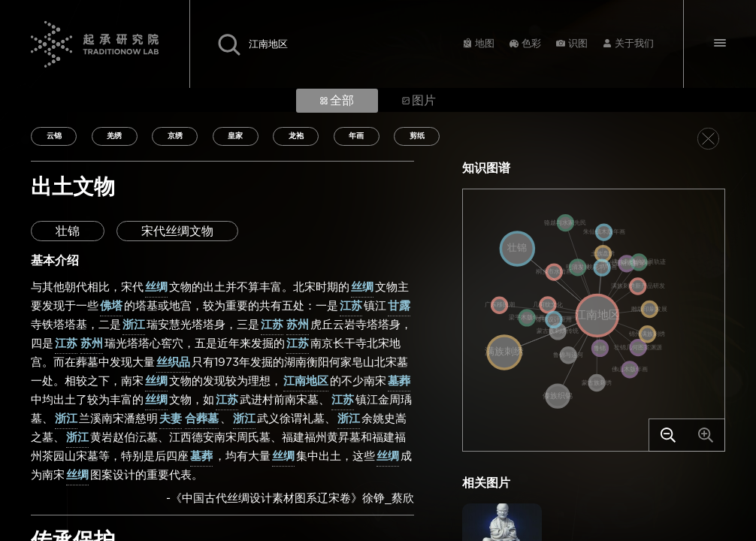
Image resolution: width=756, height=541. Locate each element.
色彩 (531, 44)
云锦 (54, 136)
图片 (419, 101)
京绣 (175, 136)
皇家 (235, 136)
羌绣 (114, 136)
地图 (485, 44)
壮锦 (68, 231)
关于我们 (634, 44)
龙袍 (296, 136)
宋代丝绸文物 (177, 231)
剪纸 (417, 136)
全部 (337, 101)
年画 (356, 136)
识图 (578, 44)
